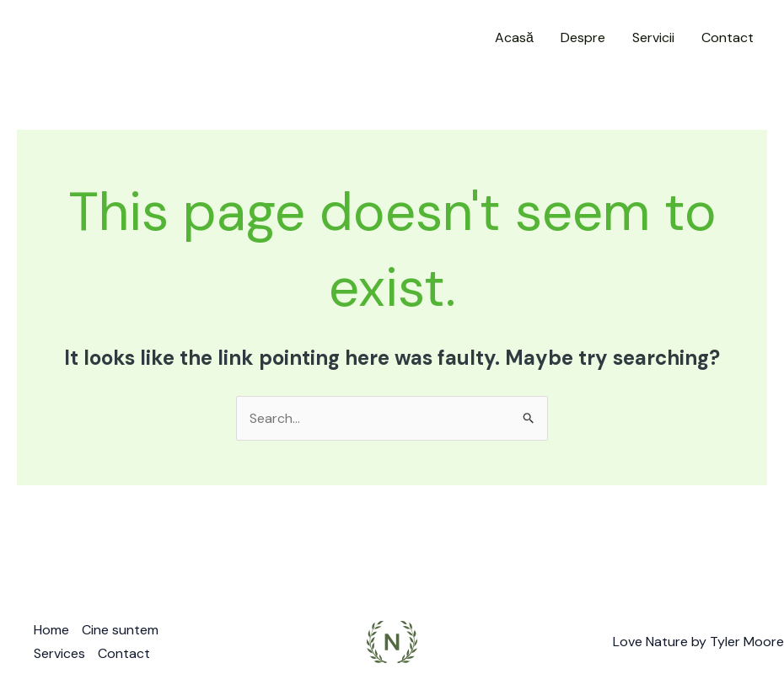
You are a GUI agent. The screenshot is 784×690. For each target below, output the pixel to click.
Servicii (653, 37)
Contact (728, 37)
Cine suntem (120, 630)
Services (59, 653)
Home (51, 630)
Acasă (514, 37)
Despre (583, 37)
